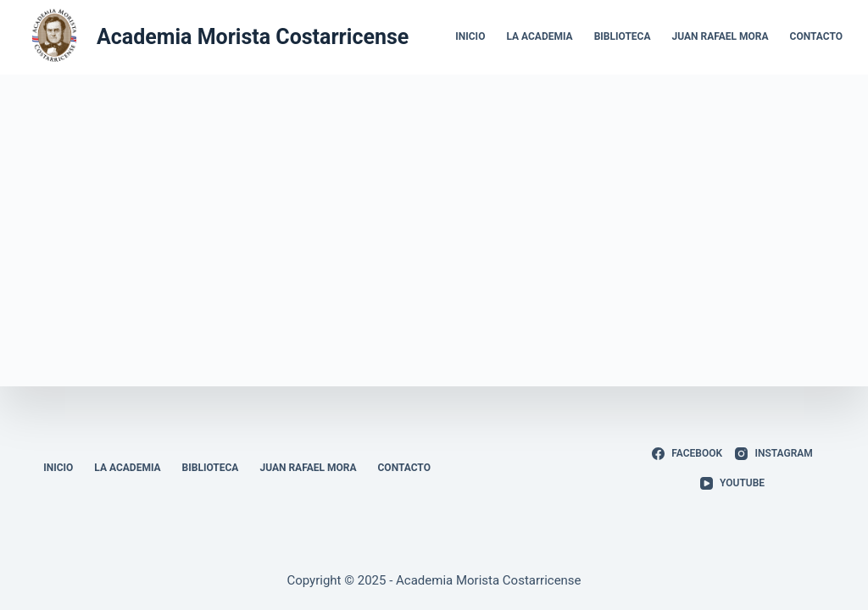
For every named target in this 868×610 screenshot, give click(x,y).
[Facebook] (687, 454)
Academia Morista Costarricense (253, 37)
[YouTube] (732, 484)
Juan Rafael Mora (721, 36)
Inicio (470, 36)
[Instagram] (774, 454)
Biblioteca (623, 36)
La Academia (539, 36)
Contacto (816, 36)
